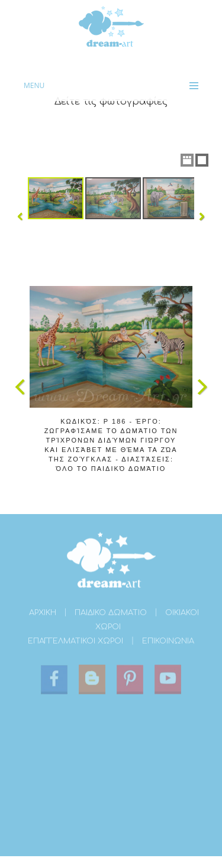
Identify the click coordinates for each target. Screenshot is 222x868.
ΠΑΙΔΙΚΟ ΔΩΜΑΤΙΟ (111, 614)
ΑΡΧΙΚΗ (43, 614)
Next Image (202, 387)
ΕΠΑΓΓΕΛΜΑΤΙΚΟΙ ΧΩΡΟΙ (75, 642)
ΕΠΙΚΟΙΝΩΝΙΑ (168, 642)
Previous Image (20, 387)
